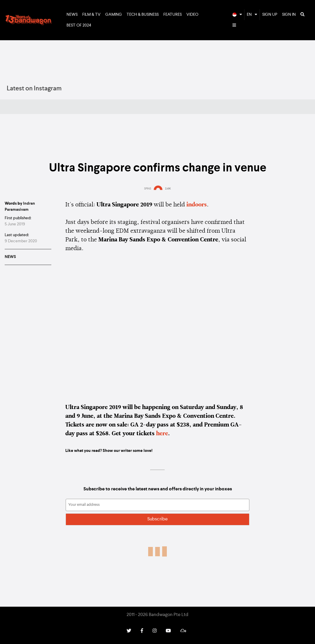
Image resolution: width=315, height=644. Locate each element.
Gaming (114, 15)
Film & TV (91, 15)
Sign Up (270, 15)
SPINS (148, 189)
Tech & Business (143, 15)
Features (173, 15)
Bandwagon (29, 20)
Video (192, 15)
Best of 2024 (79, 25)
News (72, 15)
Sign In (289, 15)
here (162, 434)
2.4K (168, 189)
